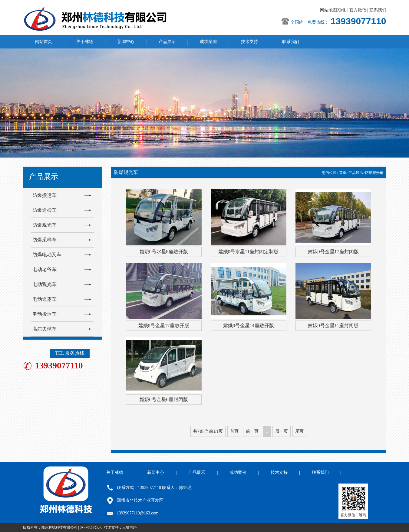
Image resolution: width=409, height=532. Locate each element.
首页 (343, 173)
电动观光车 (45, 284)
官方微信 (358, 10)
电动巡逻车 (45, 299)
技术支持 (249, 42)
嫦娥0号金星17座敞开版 (164, 326)
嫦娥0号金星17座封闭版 (333, 252)
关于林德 (85, 42)
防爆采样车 (45, 240)
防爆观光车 (45, 225)
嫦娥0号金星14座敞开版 (249, 326)
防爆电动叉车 (47, 255)
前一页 (252, 431)
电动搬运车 (45, 314)
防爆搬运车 (45, 195)
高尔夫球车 (45, 329)
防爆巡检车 (45, 210)
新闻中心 (126, 42)
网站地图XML (333, 10)
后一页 (282, 431)
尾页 (299, 431)
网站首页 (44, 42)
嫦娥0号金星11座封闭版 (333, 326)
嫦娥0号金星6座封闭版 (164, 399)
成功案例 (208, 42)
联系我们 (378, 10)
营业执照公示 (91, 527)
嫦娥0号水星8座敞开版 (164, 252)
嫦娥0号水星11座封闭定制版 (248, 252)
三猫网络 (130, 527)
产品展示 (167, 42)
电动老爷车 (45, 269)
